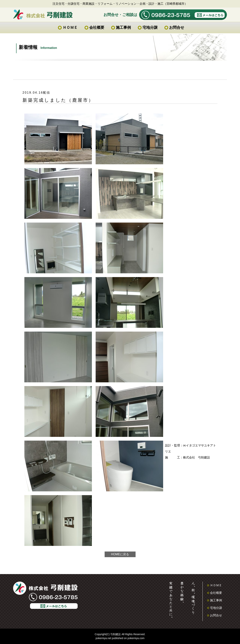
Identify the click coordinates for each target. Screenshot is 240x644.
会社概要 (97, 27)
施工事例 (123, 27)
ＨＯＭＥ (70, 27)
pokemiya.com (136, 638)
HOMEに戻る (120, 554)
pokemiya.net (103, 638)
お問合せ (177, 27)
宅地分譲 (150, 27)
